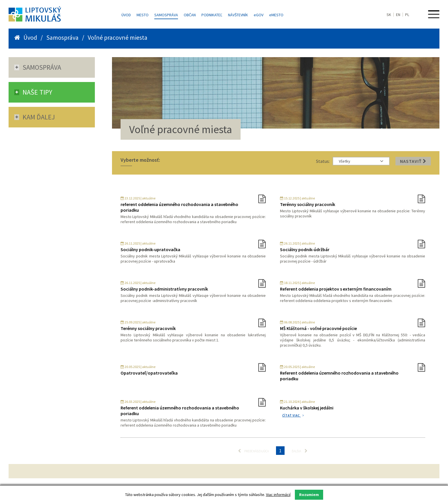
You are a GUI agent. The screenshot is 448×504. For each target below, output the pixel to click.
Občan (190, 15)
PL (407, 15)
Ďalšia (300, 451)
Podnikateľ (212, 15)
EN (398, 15)
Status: (323, 161)
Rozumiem (309, 495)
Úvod (126, 15)
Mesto (143, 15)
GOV (259, 15)
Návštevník (238, 15)
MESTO (276, 15)
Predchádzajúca (253, 451)
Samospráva (166, 15)
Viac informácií (278, 495)
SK (389, 15)
